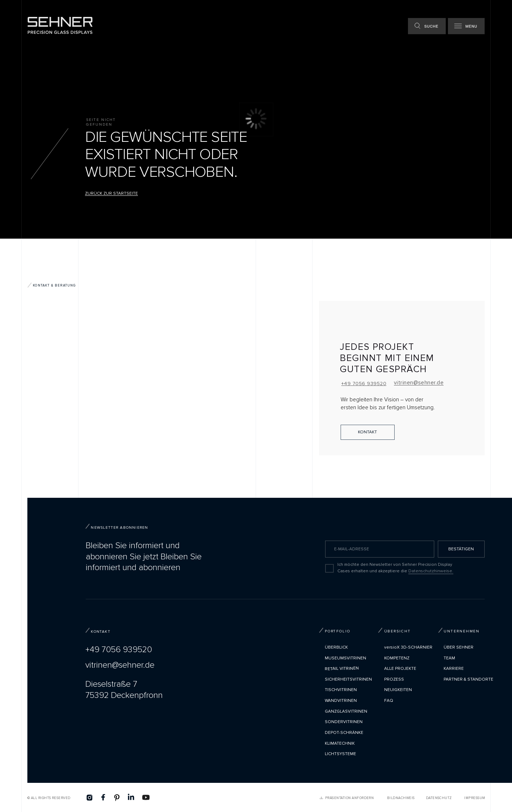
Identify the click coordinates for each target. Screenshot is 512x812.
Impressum (475, 798)
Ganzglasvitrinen (346, 711)
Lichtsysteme (340, 754)
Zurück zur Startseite (111, 193)
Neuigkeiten (398, 690)
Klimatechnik (340, 743)
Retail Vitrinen (342, 669)
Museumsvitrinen (345, 658)
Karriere (454, 669)
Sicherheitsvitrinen (348, 679)
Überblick (336, 647)
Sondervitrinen (344, 722)
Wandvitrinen (341, 701)
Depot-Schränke (344, 733)
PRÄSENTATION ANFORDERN (349, 798)
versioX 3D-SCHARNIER (408, 647)
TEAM (449, 658)
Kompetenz (397, 658)
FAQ (389, 701)
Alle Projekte (400, 669)
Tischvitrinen (341, 690)
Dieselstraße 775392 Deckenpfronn (124, 690)
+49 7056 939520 (364, 384)
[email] (380, 549)
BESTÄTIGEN (461, 549)
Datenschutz (439, 798)
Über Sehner (459, 647)
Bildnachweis (401, 798)
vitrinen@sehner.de (419, 383)
